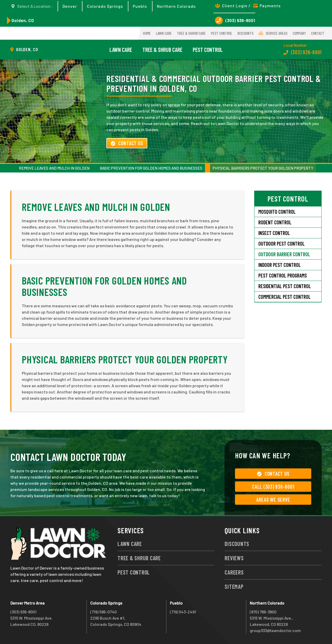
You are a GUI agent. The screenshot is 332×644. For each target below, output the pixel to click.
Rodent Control (275, 222)
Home (147, 33)
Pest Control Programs (283, 275)
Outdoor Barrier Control (284, 254)
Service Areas (273, 33)
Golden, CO (23, 20)
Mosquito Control (277, 212)
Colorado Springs (105, 6)
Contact (318, 33)
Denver (70, 6)
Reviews (234, 558)
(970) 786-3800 (263, 612)
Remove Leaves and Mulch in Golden (54, 168)
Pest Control (222, 33)
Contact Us (127, 143)
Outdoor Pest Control (282, 244)
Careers (234, 572)
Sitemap (234, 586)
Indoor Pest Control (280, 265)
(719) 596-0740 (103, 612)
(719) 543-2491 (183, 612)
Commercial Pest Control (285, 297)
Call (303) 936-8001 (273, 487)
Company (299, 33)
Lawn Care (164, 33)
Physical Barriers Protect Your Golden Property (263, 168)
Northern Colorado (176, 6)
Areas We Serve (273, 500)
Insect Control (274, 233)
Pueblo (140, 6)
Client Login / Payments (248, 6)
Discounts (245, 33)
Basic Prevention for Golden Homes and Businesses (151, 168)
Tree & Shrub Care (191, 33)
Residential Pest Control (285, 286)
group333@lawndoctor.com (275, 630)
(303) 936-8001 (235, 20)
